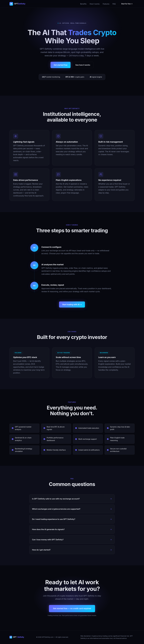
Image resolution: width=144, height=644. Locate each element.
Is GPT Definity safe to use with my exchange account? (56, 499)
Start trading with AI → (72, 305)
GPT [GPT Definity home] (17, 637)
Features (106, 4)
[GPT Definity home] (17, 4)
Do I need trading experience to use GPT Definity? (54, 519)
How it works (95, 4)
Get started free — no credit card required (72, 608)
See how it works (83, 65)
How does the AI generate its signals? (48, 529)
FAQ (114, 4)
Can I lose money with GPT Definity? (48, 540)
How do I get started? (41, 550)
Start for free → (127, 4)
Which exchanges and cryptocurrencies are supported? (56, 509)
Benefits (83, 4)
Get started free (61, 65)
